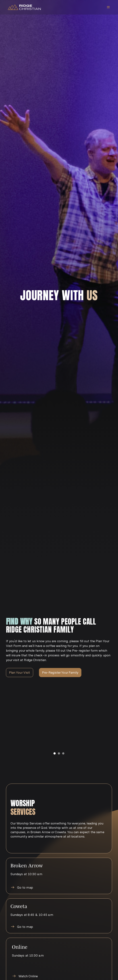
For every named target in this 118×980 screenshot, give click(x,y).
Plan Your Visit (20, 672)
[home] (23, 7)
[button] (108, 7)
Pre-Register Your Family (60, 672)
